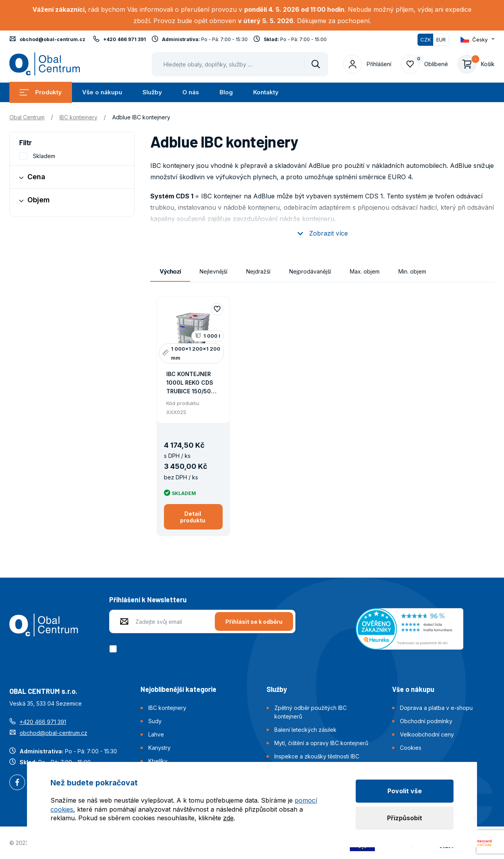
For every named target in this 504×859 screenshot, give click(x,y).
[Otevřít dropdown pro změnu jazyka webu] (478, 40)
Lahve (156, 734)
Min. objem (412, 271)
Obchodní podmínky (426, 721)
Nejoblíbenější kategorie (178, 689)
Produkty (41, 92)
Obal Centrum (27, 117)
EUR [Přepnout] (441, 40)
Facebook (17, 783)
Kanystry (159, 748)
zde (228, 818)
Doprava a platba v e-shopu (436, 708)
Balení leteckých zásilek (305, 730)
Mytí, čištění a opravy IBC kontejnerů (321, 743)
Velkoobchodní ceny (427, 734)
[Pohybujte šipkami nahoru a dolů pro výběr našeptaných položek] (240, 64)
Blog (226, 92)
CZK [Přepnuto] (426, 40)
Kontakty (266, 92)
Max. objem (365, 271)
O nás (191, 92)
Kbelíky (158, 761)
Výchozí (170, 271)
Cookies (411, 748)
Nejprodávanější (310, 271)
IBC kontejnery (78, 117)
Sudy (155, 721)
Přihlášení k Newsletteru (148, 600)
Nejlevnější (213, 271)
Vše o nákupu (102, 92)
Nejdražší (258, 271)
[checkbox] (114, 649)
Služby (152, 92)
